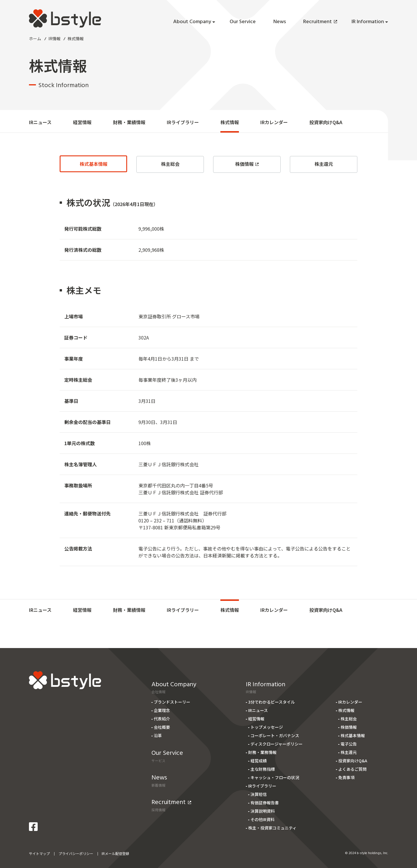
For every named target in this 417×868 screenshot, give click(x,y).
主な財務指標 (263, 769)
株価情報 (247, 164)
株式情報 (230, 122)
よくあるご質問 (352, 769)
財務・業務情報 (262, 752)
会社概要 (162, 727)
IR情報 (54, 38)
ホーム (35, 38)
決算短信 (259, 794)
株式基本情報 (94, 164)
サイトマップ (39, 853)
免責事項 (346, 777)
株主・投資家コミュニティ (272, 828)
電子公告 (349, 744)
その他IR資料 (263, 819)
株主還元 (324, 164)
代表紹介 (162, 719)
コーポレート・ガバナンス (275, 735)
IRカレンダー (274, 122)
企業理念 (162, 710)
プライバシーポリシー (76, 853)
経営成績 (259, 761)
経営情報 (82, 122)
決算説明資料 (263, 811)
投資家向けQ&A (326, 122)
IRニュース (40, 122)
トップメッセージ (267, 727)
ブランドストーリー (172, 702)
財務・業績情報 (129, 122)
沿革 (158, 735)
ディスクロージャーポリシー (277, 744)
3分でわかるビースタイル (271, 702)
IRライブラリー (183, 122)
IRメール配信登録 (115, 853)
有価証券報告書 (265, 803)
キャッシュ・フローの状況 (275, 777)
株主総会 (170, 164)
